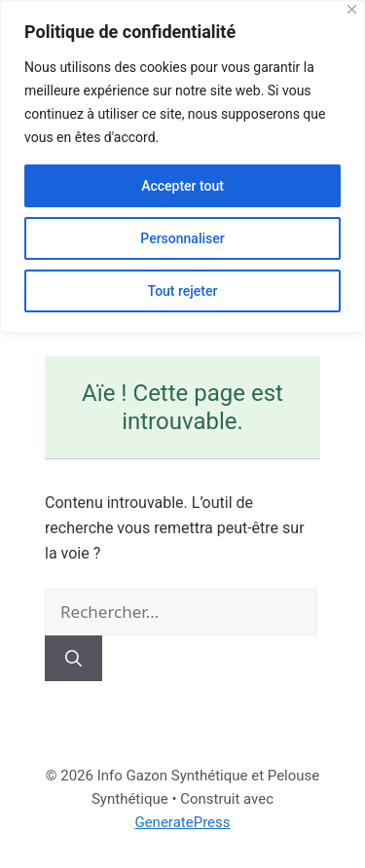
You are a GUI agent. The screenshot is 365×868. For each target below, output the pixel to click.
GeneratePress (182, 822)
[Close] (352, 9)
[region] (182, 166)
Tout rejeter (183, 291)
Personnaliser (182, 238)
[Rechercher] (73, 659)
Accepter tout (182, 186)
